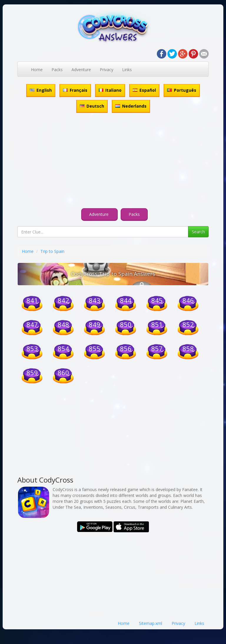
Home (37, 70)
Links (127, 70)
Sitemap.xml (151, 623)
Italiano (110, 90)
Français (75, 90)
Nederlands (131, 106)
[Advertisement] (113, 161)
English (41, 90)
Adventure (81, 70)
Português (182, 90)
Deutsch (92, 106)
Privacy (107, 70)
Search (198, 232)
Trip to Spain (52, 251)
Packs (57, 70)
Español (144, 90)
